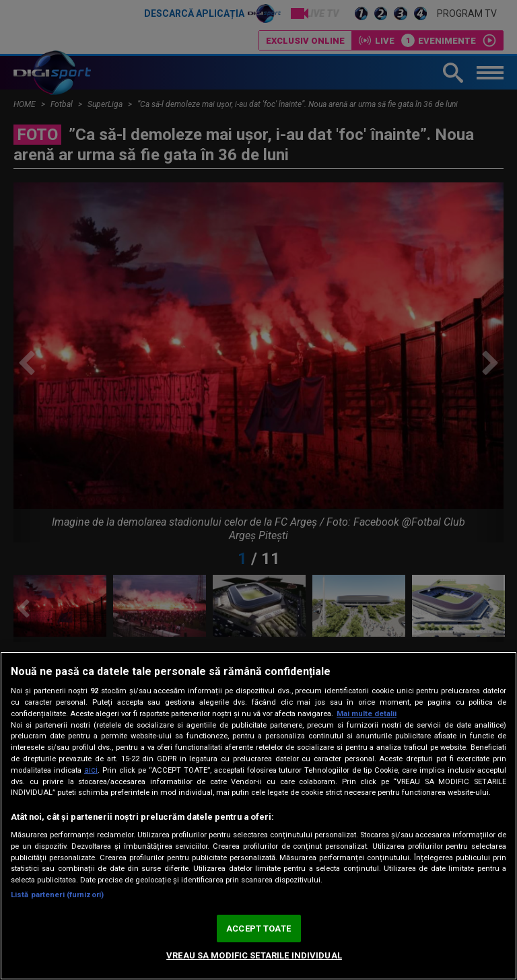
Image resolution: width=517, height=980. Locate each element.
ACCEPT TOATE (258, 929)
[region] (258, 816)
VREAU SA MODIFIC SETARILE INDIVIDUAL (254, 955)
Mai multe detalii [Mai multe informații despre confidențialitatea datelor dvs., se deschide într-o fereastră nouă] (367, 714)
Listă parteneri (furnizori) (57, 895)
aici (91, 770)
